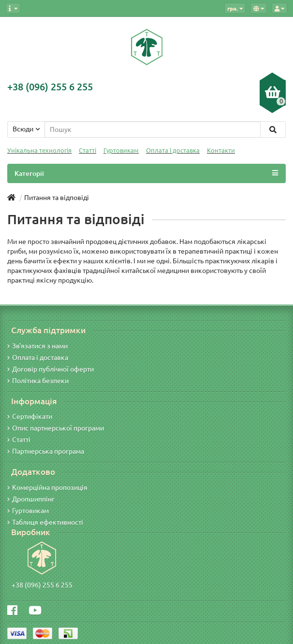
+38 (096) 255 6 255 (42, 585)
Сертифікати (30, 416)
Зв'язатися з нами (37, 346)
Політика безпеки (38, 381)
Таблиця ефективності (45, 522)
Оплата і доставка (173, 150)
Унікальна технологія (39, 150)
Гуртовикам (121, 150)
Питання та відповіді (57, 198)
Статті (88, 150)
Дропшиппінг (31, 499)
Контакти (221, 150)
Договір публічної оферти (51, 369)
